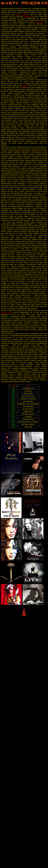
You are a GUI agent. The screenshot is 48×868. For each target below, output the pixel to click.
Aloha (18, 14)
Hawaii (24, 14)
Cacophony (27, 16)
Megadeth (25, 85)
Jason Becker (39, 22)
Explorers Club (6, 312)
